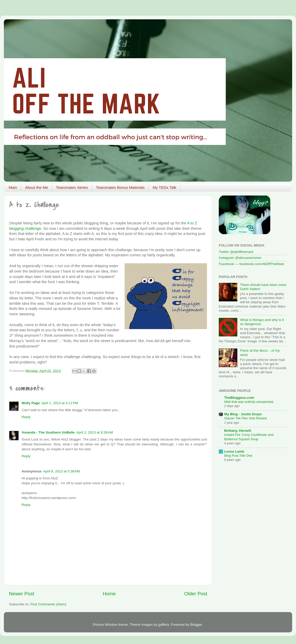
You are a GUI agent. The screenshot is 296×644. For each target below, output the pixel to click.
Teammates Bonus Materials (120, 187)
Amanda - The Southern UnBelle (48, 432)
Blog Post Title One (238, 456)
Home (109, 594)
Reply (26, 417)
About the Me (36, 187)
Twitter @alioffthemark (236, 252)
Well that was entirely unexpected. (249, 402)
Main (13, 187)
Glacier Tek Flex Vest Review (246, 418)
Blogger (196, 625)
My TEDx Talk (164, 187)
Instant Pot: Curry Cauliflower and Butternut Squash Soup (249, 437)
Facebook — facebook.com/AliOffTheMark (251, 264)
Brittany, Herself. (238, 431)
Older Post (196, 594)
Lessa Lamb (234, 451)
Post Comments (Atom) (48, 604)
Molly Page (31, 403)
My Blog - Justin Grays (243, 414)
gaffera (164, 625)
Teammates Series (72, 187)
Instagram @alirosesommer (240, 258)
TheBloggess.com (239, 398)
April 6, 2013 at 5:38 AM (62, 471)
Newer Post (22, 594)
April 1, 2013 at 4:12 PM (60, 403)
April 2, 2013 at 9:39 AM (94, 432)
